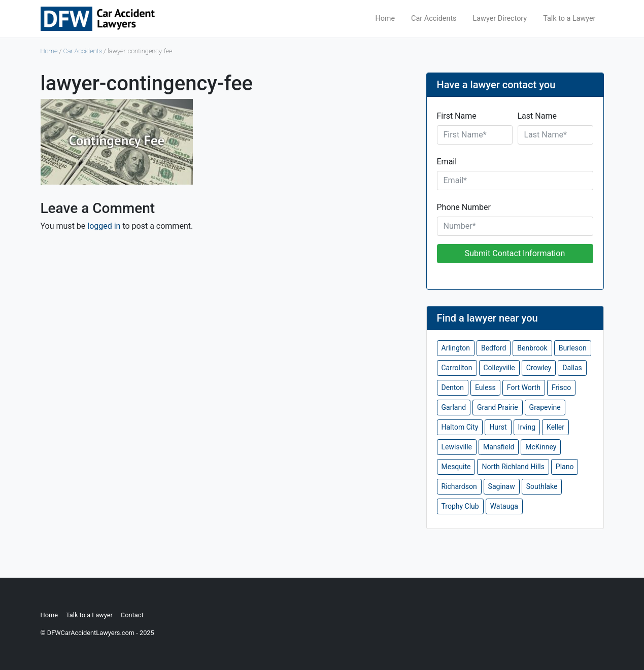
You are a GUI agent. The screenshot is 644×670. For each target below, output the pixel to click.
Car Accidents (434, 19)
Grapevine (545, 407)
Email (447, 162)
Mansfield (499, 447)
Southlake (542, 486)
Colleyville (499, 368)
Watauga (504, 506)
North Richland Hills (513, 467)
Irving (527, 427)
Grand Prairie (498, 407)
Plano (565, 467)
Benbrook (532, 348)
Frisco (561, 387)
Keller (555, 427)
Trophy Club (460, 506)
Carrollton (457, 368)
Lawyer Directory (500, 19)
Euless (485, 387)
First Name (457, 116)
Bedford (494, 348)
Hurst (498, 427)
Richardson (459, 486)
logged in (104, 226)
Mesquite (456, 467)
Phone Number (464, 207)
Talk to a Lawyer (569, 19)
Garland (454, 407)
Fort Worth (524, 387)
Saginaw (502, 486)
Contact (132, 615)
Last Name (537, 116)
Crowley (539, 368)
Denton (453, 387)
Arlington (456, 348)
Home (385, 19)
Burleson (573, 348)
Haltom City (460, 427)
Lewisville (457, 447)
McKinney (541, 447)
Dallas (572, 368)
